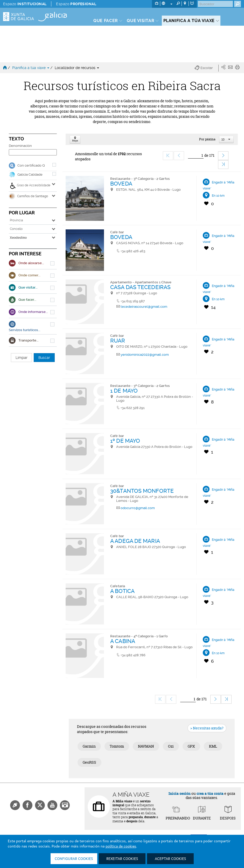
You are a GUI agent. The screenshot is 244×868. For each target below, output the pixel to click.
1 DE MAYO (124, 391)
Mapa (75, 139)
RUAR (118, 341)
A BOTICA (122, 591)
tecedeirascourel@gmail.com (144, 307)
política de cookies (121, 846)
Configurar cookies (74, 859)
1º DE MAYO (125, 441)
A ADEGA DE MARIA (135, 541)
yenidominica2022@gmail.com (145, 355)
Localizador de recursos (77, 68)
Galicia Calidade (30, 175)
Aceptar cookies (170, 859)
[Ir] (196, 156)
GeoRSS (89, 762)
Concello (16, 229)
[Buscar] (215, 4)
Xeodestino (18, 238)
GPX (191, 746)
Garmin (89, 746)
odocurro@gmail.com (138, 508)
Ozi (171, 746)
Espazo (25, 4)
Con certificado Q (31, 165)
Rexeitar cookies (122, 859)
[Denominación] (33, 152)
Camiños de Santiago (28, 196)
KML (213, 746)
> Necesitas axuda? (207, 728)
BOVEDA (121, 184)
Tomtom (117, 746)
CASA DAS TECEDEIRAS (140, 287)
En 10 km (218, 196)
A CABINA (123, 641)
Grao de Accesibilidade (30, 186)
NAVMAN (146, 746)
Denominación (20, 146)
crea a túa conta (210, 793)
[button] (207, 68)
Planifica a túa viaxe (31, 68)
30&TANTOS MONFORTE (142, 491)
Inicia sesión (180, 793)
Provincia (16, 220)
